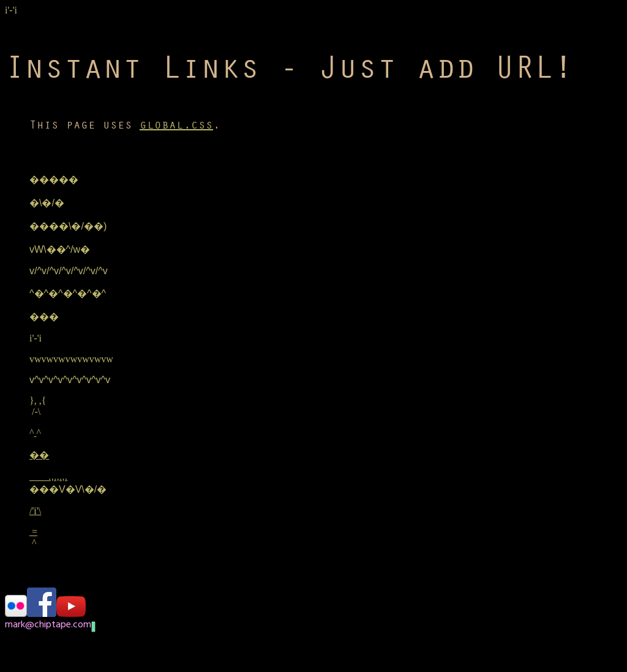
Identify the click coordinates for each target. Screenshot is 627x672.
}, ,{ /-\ (38, 406)
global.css (176, 125)
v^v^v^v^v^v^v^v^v (70, 380)
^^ (35, 432)
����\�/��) (68, 226)
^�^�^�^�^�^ (68, 293)
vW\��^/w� (60, 249)
